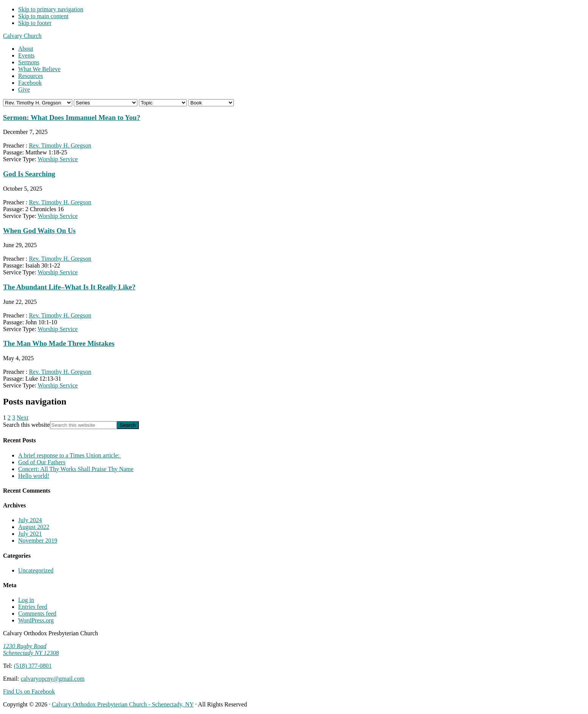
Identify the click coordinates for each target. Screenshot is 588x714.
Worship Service (58, 159)
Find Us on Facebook (29, 691)
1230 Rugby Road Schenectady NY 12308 (31, 649)
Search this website (26, 425)
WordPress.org (36, 620)
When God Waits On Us (39, 231)
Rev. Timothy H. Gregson (60, 145)
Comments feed (37, 614)
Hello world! (34, 476)
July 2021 (30, 534)
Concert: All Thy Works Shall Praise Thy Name (76, 469)
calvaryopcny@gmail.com (53, 679)
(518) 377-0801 (33, 666)
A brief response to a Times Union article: (70, 455)
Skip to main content (43, 16)
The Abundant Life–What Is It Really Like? (69, 287)
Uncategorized (36, 570)
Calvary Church (22, 36)
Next (23, 418)
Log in (26, 600)
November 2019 (38, 541)
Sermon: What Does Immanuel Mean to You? (72, 117)
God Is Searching (29, 174)
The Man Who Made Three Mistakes (59, 343)
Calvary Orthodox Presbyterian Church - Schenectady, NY (123, 704)
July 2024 (30, 520)
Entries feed (33, 607)
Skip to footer (35, 23)
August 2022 (34, 527)
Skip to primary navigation (51, 9)
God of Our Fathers (42, 462)
